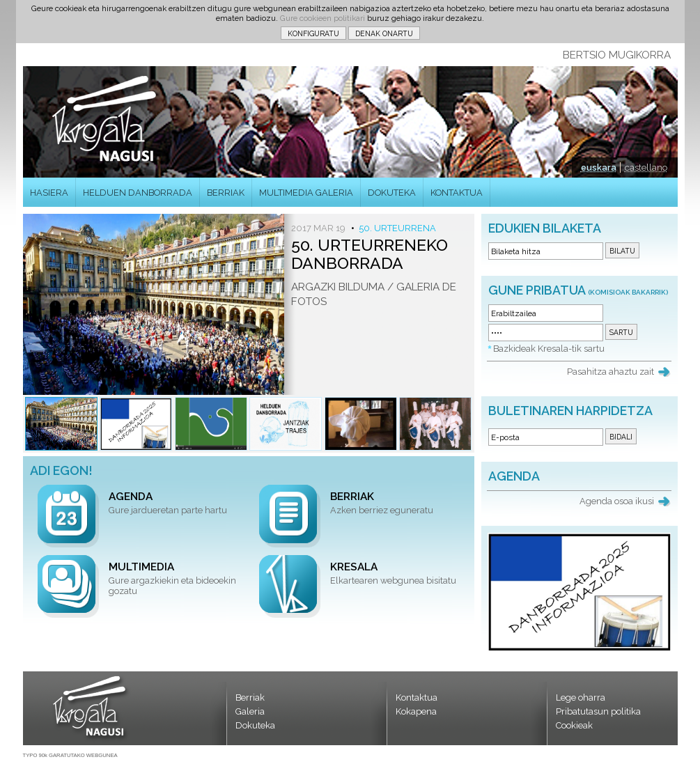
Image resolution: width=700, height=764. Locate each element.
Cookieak (574, 725)
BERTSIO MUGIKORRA (617, 55)
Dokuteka (255, 725)
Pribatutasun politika (598, 711)
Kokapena (416, 711)
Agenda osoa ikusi (617, 501)
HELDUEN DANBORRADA (138, 193)
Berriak (250, 697)
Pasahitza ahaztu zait (610, 372)
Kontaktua (417, 697)
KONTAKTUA (457, 193)
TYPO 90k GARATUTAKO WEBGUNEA (70, 755)
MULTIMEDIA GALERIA (306, 193)
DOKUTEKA (392, 193)
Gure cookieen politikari (322, 18)
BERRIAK (226, 193)
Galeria (250, 711)
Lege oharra (581, 697)
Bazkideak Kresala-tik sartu (549, 349)
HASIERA (49, 193)
